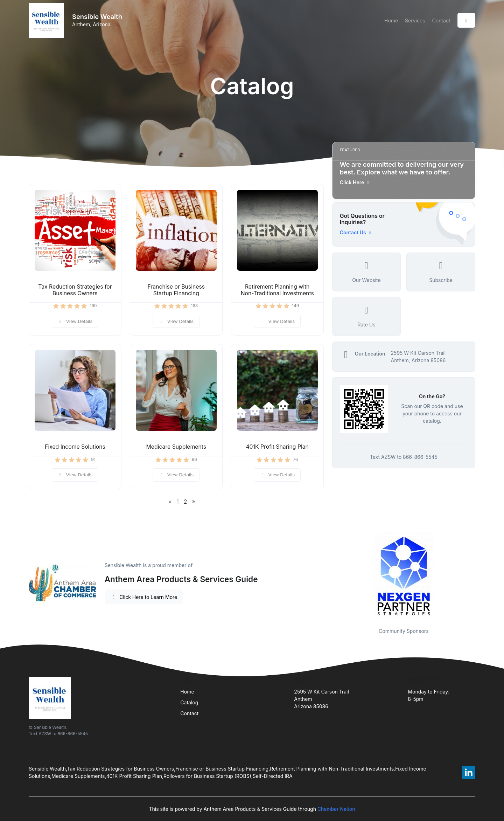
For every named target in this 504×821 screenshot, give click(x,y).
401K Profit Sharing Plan (277, 447)
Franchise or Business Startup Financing (176, 290)
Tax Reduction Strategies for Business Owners (75, 290)
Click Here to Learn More (144, 597)
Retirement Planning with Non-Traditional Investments (277, 290)
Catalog (189, 702)
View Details (75, 321)
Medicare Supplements (176, 447)
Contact (441, 20)
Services (415, 20)
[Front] (48, 20)
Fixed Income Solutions (75, 447)
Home (391, 20)
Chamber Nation (336, 809)
